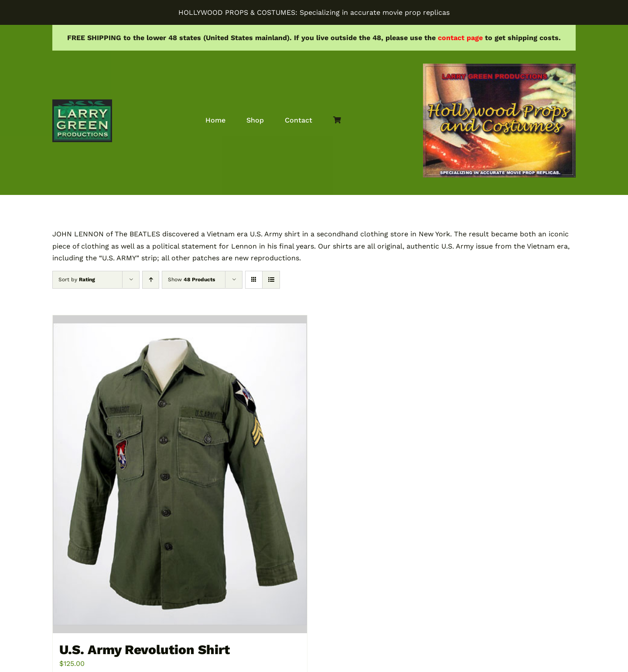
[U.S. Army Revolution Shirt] (180, 474)
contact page (460, 38)
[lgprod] (82, 103)
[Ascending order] (151, 280)
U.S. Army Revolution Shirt (145, 650)
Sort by (77, 280)
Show (191, 280)
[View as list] (271, 280)
